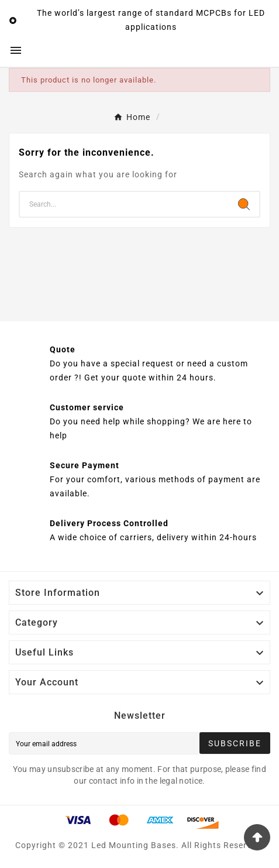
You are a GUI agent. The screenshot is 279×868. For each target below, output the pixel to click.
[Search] (124, 204)
